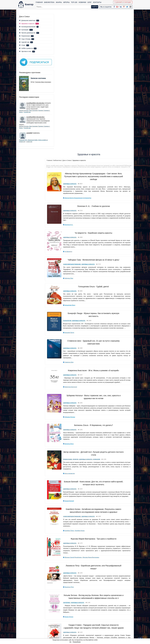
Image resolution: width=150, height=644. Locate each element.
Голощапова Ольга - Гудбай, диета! (94, 151)
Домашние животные (29, 20)
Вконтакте (78, 627)
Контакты (97, 2)
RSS (76, 637)
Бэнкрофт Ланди (70, 197)
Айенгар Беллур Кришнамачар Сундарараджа (79, 62)
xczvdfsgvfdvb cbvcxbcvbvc (35, 101)
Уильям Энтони (70, 485)
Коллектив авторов (71, 574)
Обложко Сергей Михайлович (74, 423)
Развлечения (26, 36)
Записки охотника (34, 78)
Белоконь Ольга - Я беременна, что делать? (94, 289)
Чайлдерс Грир (70, 143)
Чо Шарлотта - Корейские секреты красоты (94, 97)
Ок (70, 642)
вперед (90, 606)
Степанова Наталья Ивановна (74, 547)
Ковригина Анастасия (72, 251)
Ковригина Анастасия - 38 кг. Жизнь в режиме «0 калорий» (94, 234)
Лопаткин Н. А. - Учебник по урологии (94, 71)
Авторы (67, 2)
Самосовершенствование (73, 129)
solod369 (29, 135)
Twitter (77, 632)
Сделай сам (26, 42)
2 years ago (35, 143)
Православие (69, 323)
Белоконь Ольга (70, 307)
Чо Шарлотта (69, 116)
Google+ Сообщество (82, 624)
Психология (68, 185)
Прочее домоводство (29, 33)
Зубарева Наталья (71, 280)
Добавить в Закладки (123, 2)
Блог (90, 2)
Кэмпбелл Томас (70, 396)
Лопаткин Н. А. (70, 89)
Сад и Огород (27, 39)
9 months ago (34, 112)
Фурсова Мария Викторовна (92, 423)
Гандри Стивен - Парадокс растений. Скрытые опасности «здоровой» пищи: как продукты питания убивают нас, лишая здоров (94, 496)
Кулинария (26, 30)
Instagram (78, 634)
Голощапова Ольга (71, 169)
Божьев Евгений (70, 366)
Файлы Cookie (106, 624)
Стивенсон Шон (70, 226)
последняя (98, 606)
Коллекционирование (29, 27)
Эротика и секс (27, 51)
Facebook (77, 619)
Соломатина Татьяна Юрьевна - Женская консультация (94, 582)
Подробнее (77, 642)
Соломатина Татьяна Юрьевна (74, 599)
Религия (76, 323)
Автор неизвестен (71, 337)
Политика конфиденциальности (113, 622)
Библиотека (49, 2)
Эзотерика (68, 471)
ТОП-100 (74, 2)
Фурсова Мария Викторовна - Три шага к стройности (94, 404)
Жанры (59, 2)
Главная (39, 2)
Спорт (24, 45)
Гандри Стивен (70, 517)
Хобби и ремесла (28, 48)
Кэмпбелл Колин (81, 396)
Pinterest (77, 629)
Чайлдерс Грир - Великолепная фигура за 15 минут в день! (94, 124)
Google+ (78, 622)
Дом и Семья (70, 24)
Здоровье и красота (71, 48)
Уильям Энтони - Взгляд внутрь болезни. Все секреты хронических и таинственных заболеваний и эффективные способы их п (94, 463)
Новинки (83, 2)
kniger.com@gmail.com (114, 619)
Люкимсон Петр (70, 452)
